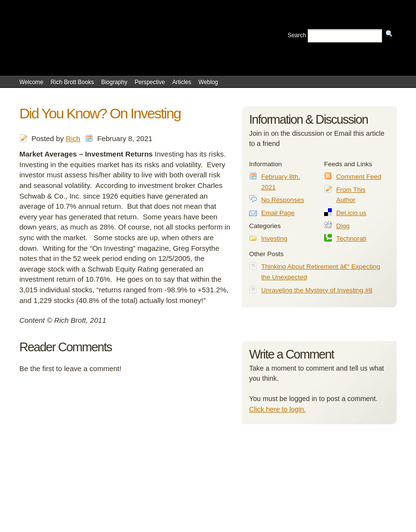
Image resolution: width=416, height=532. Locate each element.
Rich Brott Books (72, 82)
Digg (343, 226)
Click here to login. (277, 409)
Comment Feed (359, 177)
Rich (73, 138)
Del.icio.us (351, 213)
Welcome (31, 82)
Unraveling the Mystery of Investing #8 (317, 290)
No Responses (283, 200)
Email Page (278, 213)
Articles (182, 82)
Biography (114, 82)
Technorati (351, 238)
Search (297, 35)
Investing (274, 238)
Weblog (208, 82)
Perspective (150, 82)
